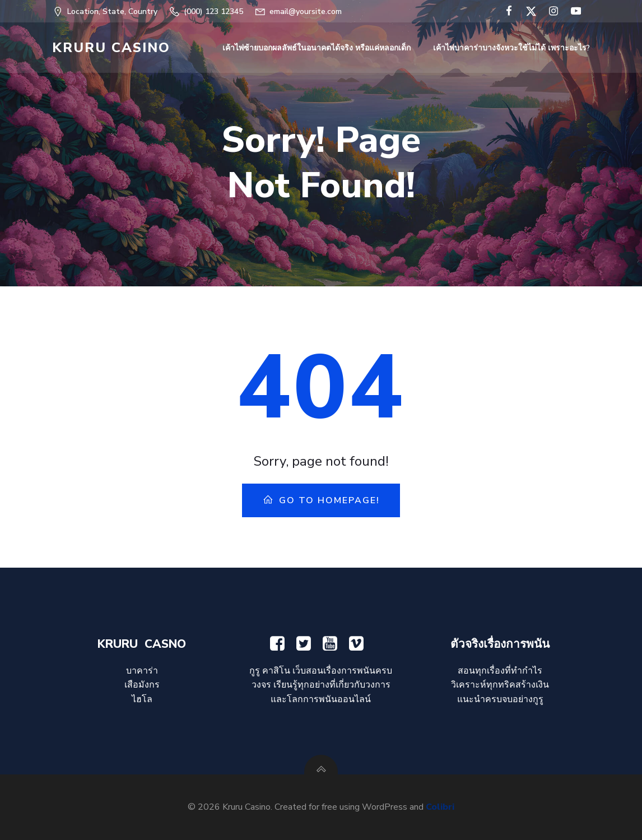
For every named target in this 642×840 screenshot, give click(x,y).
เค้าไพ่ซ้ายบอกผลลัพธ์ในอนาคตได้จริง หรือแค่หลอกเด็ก (317, 48)
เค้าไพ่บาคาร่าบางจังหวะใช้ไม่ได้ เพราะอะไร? (511, 48)
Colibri (440, 807)
